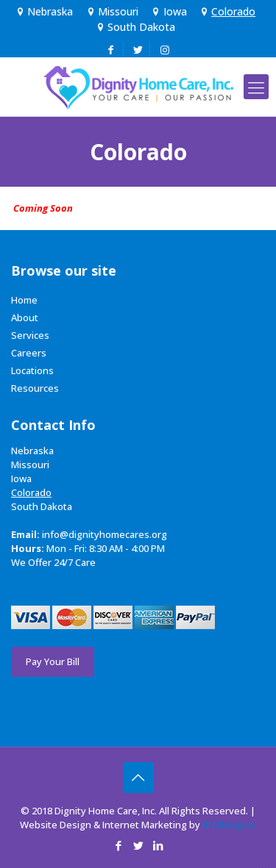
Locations (32, 370)
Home (24, 300)
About (25, 318)
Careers (29, 353)
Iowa (168, 11)
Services (30, 335)
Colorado (227, 11)
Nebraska (43, 11)
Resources (35, 388)
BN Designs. (229, 825)
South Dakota (135, 27)
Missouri (111, 11)
